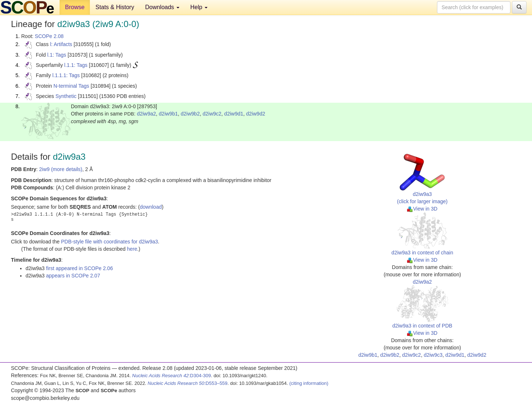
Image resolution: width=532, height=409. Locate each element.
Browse (75, 7)
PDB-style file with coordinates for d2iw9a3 (109, 242)
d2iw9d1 (234, 114)
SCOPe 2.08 (49, 36)
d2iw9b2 (190, 114)
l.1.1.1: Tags (66, 75)
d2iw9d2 (256, 114)
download (151, 207)
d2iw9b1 (168, 114)
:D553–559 (188, 383)
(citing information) (309, 383)
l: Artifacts (61, 44)
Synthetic (66, 96)
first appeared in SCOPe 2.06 (79, 268)
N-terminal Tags (71, 86)
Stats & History (115, 7)
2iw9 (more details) (61, 169)
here (132, 249)
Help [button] (199, 7)
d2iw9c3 (433, 355)
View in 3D (422, 209)
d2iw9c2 (212, 114)
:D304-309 (172, 376)
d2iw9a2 (147, 114)
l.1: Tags (57, 55)
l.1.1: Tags (76, 65)
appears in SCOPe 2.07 (73, 276)
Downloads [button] (162, 7)
